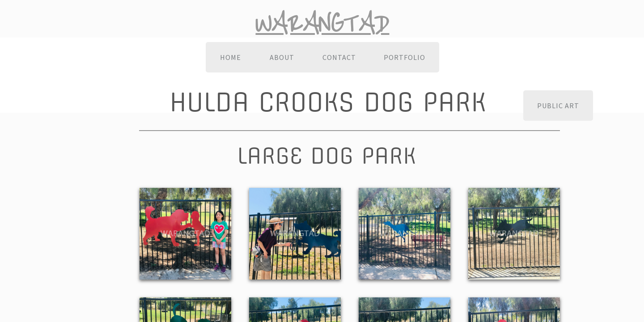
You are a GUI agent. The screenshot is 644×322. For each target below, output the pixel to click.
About (282, 57)
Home (231, 57)
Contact (339, 57)
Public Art (558, 106)
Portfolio (405, 57)
